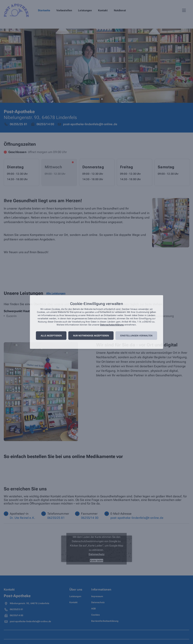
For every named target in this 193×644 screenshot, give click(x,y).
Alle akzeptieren (51, 336)
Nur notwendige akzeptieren (91, 336)
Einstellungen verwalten (136, 336)
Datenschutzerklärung (112, 325)
